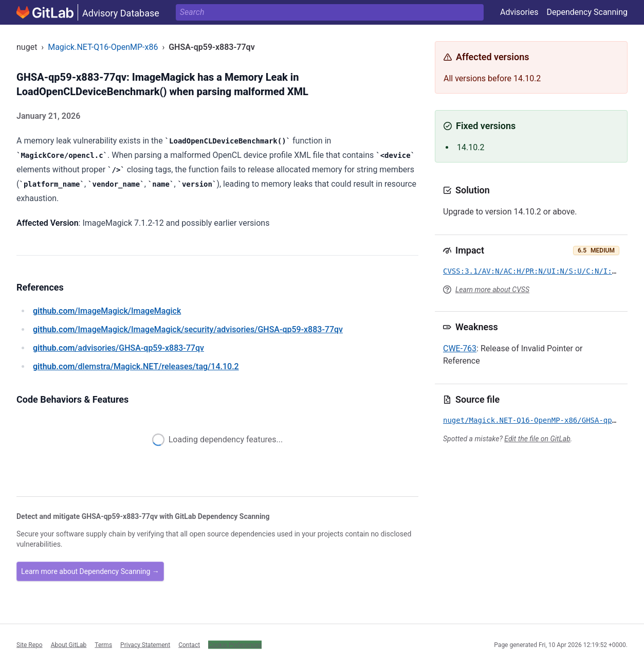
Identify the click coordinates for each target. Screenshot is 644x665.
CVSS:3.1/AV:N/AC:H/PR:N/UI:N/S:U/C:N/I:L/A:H (538, 271)
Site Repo (30, 644)
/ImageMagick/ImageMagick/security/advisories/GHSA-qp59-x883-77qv (188, 329)
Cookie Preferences (235, 644)
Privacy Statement (145, 644)
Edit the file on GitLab (537, 439)
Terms (103, 644)
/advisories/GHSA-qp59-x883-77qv (118, 348)
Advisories (519, 12)
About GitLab (69, 644)
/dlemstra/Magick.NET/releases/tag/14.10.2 (136, 366)
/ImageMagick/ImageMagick (107, 311)
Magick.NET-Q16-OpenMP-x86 (103, 47)
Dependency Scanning (587, 12)
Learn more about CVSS (492, 290)
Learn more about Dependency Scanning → (90, 571)
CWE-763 (460, 348)
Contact (189, 644)
